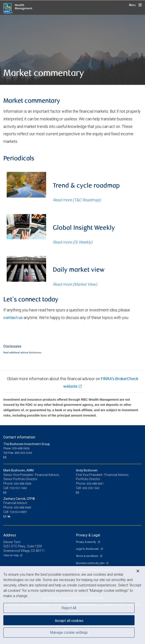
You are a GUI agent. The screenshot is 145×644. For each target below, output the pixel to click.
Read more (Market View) (75, 284)
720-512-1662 (18, 488)
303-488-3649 (22, 507)
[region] (72, 605)
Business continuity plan (91, 563)
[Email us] (5, 457)
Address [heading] (10, 535)
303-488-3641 (95, 484)
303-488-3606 (22, 484)
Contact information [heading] (19, 437)
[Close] (138, 571)
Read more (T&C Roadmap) (77, 200)
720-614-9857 (18, 512)
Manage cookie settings (69, 632)
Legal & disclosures (88, 549)
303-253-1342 (91, 488)
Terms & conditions (87, 556)
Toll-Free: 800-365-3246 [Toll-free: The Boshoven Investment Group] (18, 453)
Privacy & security (86, 542)
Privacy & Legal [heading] (88, 535)
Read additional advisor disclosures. (23, 352)
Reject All (69, 608)
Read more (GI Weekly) (73, 242)
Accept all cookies (69, 621)
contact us (13, 318)
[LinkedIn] (10, 516)
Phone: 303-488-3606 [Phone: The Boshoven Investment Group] (16, 448)
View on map (11, 555)
